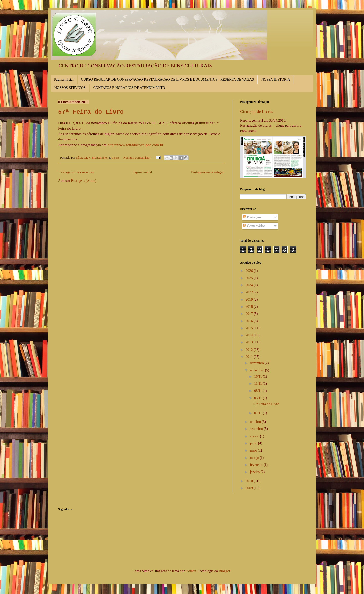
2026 (250, 271)
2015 (250, 328)
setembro (257, 429)
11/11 (258, 384)
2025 (250, 278)
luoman (191, 571)
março (255, 458)
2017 (250, 314)
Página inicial (64, 80)
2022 (250, 292)
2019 (250, 300)
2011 (250, 357)
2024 (250, 285)
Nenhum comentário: (137, 158)
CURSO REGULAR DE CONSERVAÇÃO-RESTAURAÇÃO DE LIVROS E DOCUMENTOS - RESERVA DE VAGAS (167, 80)
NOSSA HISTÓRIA (276, 80)
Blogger (224, 571)
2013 (250, 342)
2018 (250, 307)
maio (254, 450)
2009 (250, 488)
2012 (250, 350)
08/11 (258, 391)
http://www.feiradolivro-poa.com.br (135, 145)
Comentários (254, 226)
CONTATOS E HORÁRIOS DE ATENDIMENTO (129, 88)
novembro (257, 370)
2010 (250, 481)
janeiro (255, 472)
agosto (255, 436)
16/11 (258, 376)
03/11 (258, 398)
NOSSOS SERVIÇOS (70, 88)
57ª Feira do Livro (91, 112)
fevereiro (257, 465)
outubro (256, 422)
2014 (250, 335)
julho (254, 443)
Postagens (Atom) (84, 181)
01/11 (258, 413)
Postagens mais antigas (207, 172)
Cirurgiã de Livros (257, 111)
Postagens (252, 217)
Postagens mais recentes (76, 172)
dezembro (257, 363)
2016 (250, 321)
